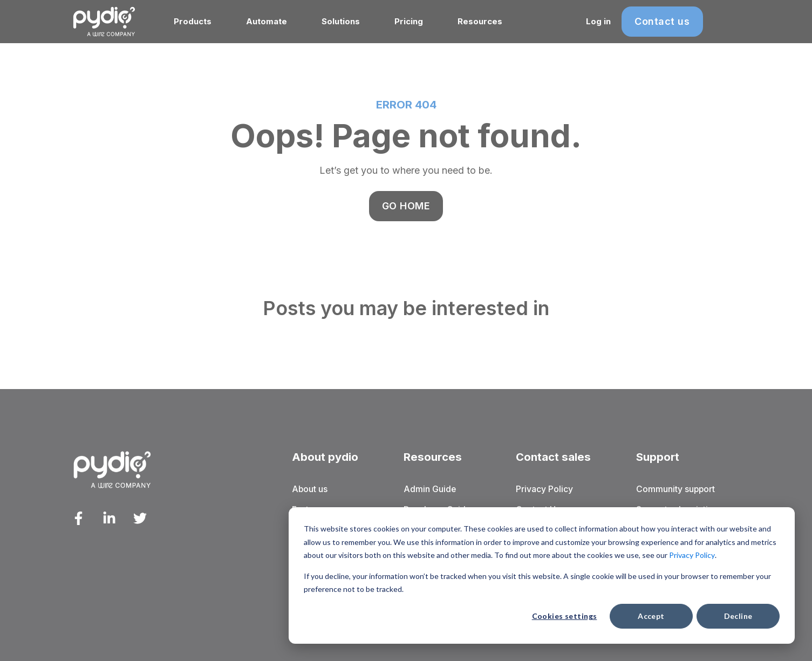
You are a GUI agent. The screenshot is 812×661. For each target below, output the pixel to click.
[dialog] (542, 575)
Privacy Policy (692, 555)
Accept (651, 616)
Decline (738, 616)
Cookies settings (565, 616)
